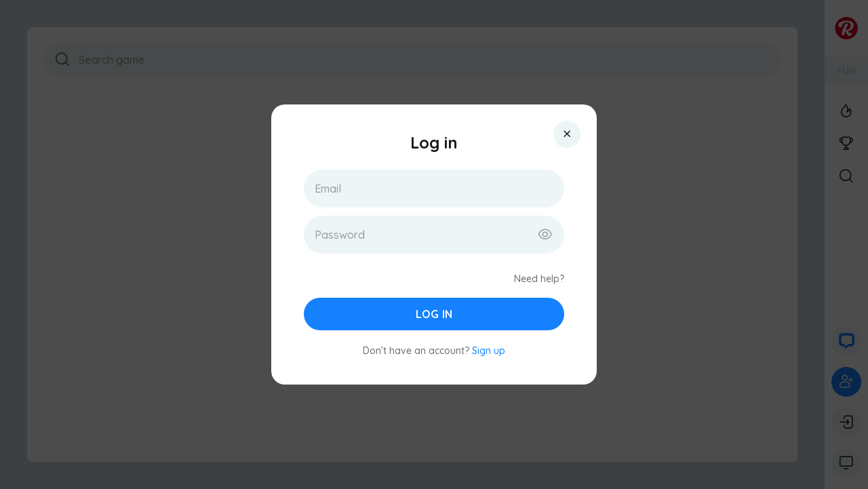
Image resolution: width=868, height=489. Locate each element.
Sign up (489, 351)
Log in (434, 314)
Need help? (539, 279)
